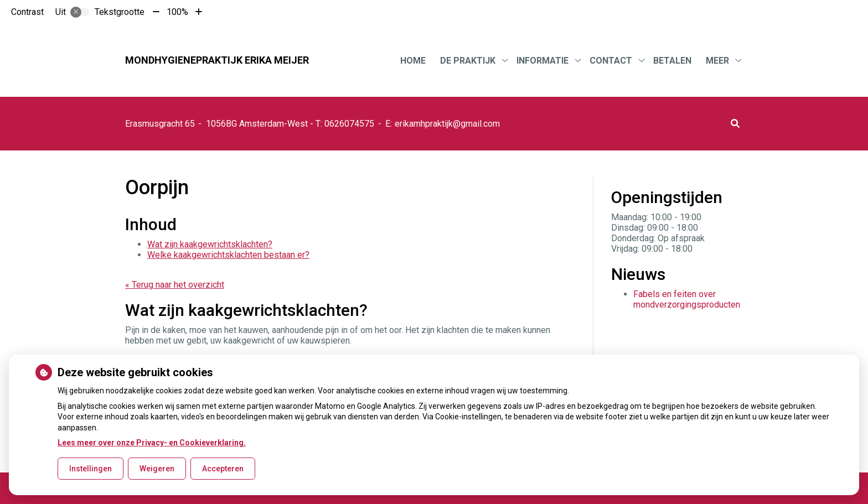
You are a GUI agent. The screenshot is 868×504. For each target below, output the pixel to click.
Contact (611, 61)
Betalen (672, 61)
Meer (717, 61)
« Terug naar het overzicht (175, 285)
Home (413, 61)
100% (177, 12)
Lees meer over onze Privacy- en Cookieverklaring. (152, 443)
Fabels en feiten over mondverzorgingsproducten (687, 299)
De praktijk (468, 61)
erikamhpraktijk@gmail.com (447, 124)
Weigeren (157, 469)
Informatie (542, 61)
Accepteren (223, 469)
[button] (735, 124)
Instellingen (91, 469)
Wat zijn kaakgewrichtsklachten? (210, 244)
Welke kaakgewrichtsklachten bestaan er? (228, 255)
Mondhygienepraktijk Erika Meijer (217, 60)
